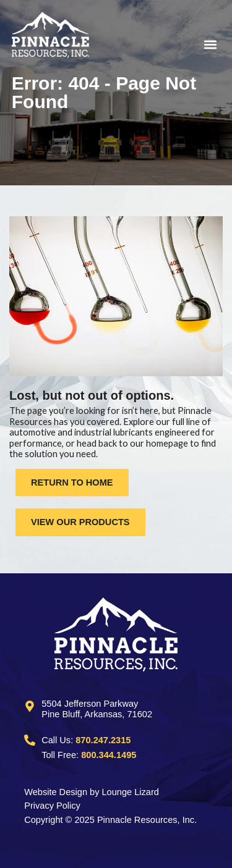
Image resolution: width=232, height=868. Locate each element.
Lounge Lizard (131, 792)
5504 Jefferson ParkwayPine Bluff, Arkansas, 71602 (97, 709)
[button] (175, 44)
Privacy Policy (52, 806)
